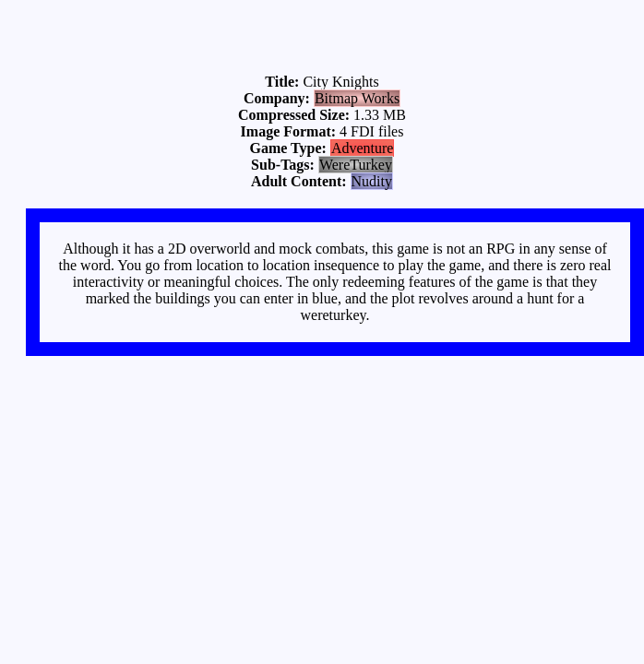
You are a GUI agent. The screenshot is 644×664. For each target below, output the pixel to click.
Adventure (363, 148)
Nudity (372, 181)
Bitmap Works (357, 98)
